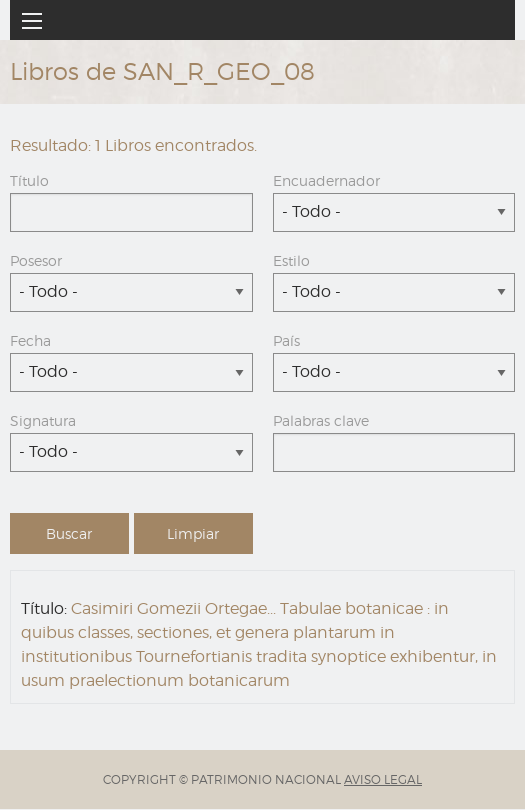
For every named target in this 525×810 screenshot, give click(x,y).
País (286, 340)
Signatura (43, 420)
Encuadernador (326, 180)
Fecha (30, 340)
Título (29, 180)
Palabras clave (321, 420)
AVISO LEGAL (383, 779)
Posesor (36, 260)
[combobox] (394, 212)
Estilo (291, 260)
